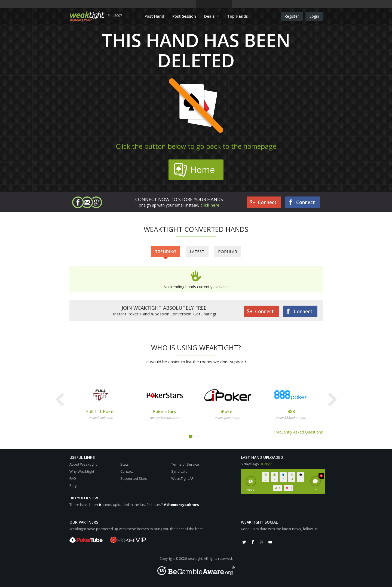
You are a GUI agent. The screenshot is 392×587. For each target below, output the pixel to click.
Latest (197, 251)
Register (292, 16)
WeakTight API (183, 478)
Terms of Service (185, 464)
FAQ (73, 478)
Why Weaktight (82, 471)
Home (194, 170)
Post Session (184, 16)
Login (314, 16)
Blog (73, 485)
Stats (125, 464)
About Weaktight (83, 464)
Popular (228, 251)
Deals (212, 16)
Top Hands (237, 16)
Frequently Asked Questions (298, 432)
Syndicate (179, 471)
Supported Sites (134, 478)
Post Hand (154, 16)
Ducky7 (266, 464)
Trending (166, 253)
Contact (127, 471)
